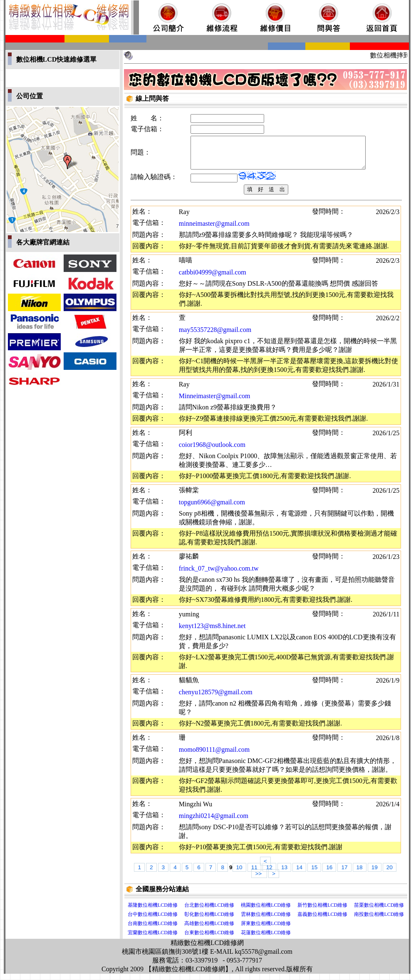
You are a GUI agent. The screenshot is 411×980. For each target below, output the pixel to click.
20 (390, 874)
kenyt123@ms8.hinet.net (212, 632)
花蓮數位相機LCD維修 (266, 939)
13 (284, 874)
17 (344, 874)
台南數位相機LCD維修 (153, 930)
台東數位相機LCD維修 (209, 939)
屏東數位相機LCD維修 (266, 930)
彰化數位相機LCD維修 (209, 920)
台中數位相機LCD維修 (153, 920)
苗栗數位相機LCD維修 (379, 911)
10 (239, 874)
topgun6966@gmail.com (212, 508)
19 (375, 874)
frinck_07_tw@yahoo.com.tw (219, 575)
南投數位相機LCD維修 (379, 920)
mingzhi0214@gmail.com (214, 822)
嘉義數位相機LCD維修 (322, 920)
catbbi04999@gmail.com (213, 278)
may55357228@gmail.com (215, 336)
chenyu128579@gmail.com (216, 698)
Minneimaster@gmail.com (215, 402)
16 (329, 874)
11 (254, 874)
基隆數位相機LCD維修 (153, 911)
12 (269, 874)
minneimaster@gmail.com (214, 230)
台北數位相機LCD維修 (209, 911)
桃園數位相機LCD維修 (266, 911)
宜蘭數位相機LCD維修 (153, 939)
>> (259, 880)
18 (360, 874)
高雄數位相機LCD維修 (209, 930)
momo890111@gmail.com (214, 756)
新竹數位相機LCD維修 (322, 911)
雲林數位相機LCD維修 (266, 920)
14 (299, 874)
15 (314, 874)
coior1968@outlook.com (212, 451)
